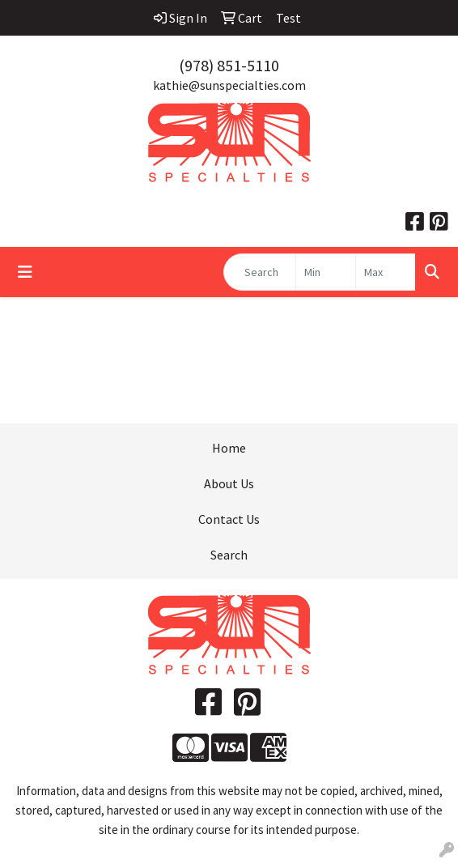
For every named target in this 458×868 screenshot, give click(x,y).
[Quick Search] (260, 272)
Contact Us (229, 519)
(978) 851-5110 (229, 65)
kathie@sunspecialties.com (229, 85)
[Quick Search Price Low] (326, 272)
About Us (229, 483)
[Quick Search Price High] (386, 272)
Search (229, 555)
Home (229, 448)
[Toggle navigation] (25, 272)
